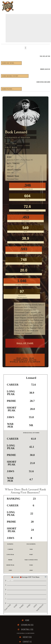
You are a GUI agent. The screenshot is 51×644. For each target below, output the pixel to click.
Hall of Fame (25, 343)
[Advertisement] (28, 28)
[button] (25, 48)
